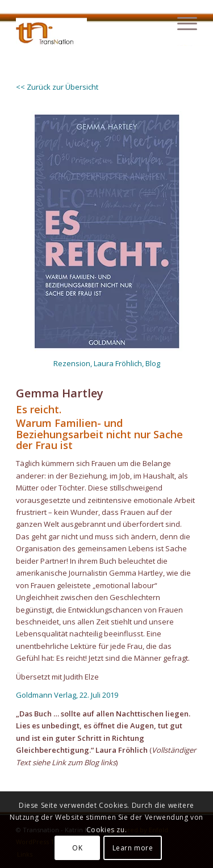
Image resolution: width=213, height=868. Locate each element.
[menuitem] (181, 23)
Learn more (133, 848)
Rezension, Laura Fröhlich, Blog (107, 363)
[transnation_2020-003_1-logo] (88, 23)
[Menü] (181, 23)
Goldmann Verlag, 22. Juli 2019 (67, 695)
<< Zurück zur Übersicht (57, 87)
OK (77, 848)
